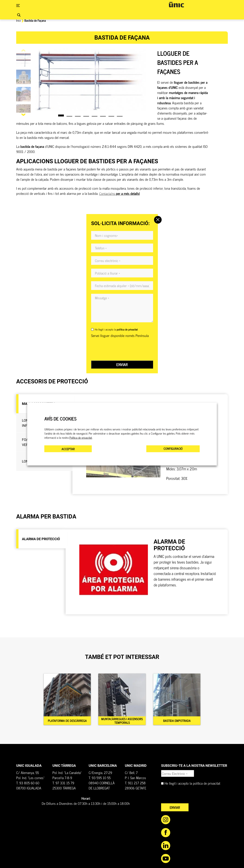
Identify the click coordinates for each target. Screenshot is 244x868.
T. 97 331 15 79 (63, 784)
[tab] (41, 540)
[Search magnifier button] (19, 15)
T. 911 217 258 (135, 784)
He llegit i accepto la (116, 329)
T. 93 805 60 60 (28, 784)
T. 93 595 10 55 (100, 779)
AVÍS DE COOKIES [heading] (60, 419)
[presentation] (120, 349)
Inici (18, 20)
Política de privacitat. (81, 437)
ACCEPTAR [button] (68, 449)
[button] (24, 115)
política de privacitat (207, 785)
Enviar (122, 364)
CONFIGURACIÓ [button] (173, 448)
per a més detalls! (119, 193)
